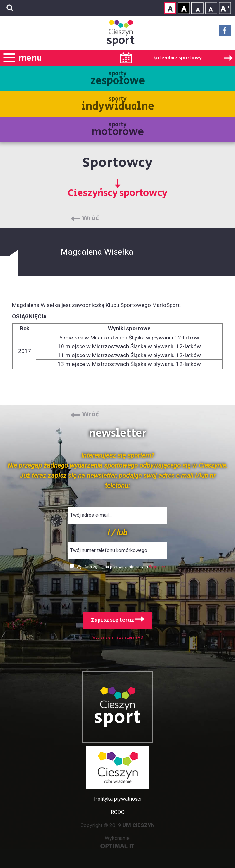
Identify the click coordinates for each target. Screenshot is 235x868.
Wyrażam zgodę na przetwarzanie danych (113, 567)
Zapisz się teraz (118, 620)
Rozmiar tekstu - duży (225, 8)
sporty (118, 79)
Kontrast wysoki (184, 8)
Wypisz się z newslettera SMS (118, 638)
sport (121, 40)
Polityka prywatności (118, 799)
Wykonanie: (118, 842)
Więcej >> (157, 567)
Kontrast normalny (170, 8)
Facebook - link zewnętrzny (225, 32)
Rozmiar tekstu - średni (211, 8)
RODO (118, 812)
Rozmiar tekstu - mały (198, 8)
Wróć (90, 218)
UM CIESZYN (139, 825)
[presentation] (117, 589)
